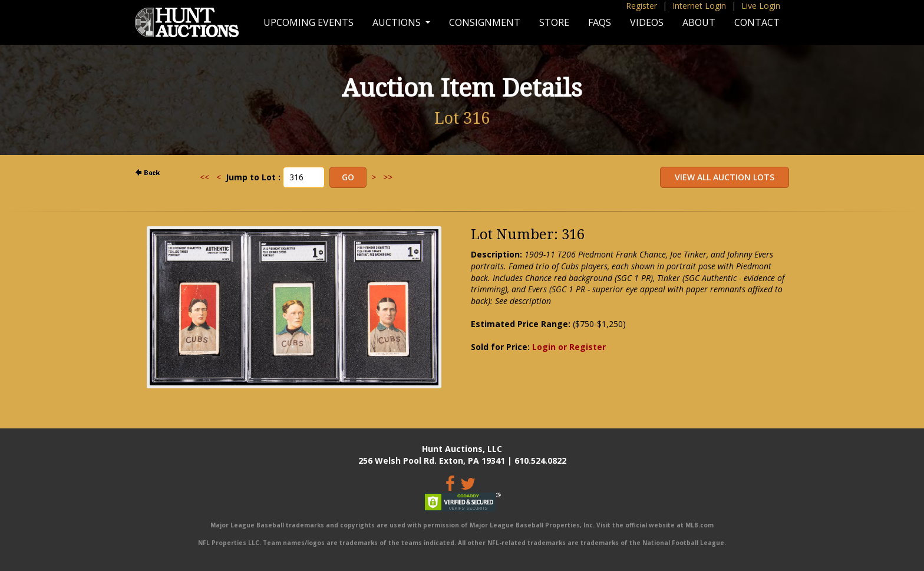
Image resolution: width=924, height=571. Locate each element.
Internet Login (699, 6)
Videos (647, 22)
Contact (757, 22)
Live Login (761, 6)
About (699, 22)
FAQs (600, 22)
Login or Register (569, 347)
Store (554, 22)
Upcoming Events (308, 22)
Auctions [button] (398, 22)
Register (641, 6)
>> (388, 177)
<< (204, 177)
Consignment (485, 22)
